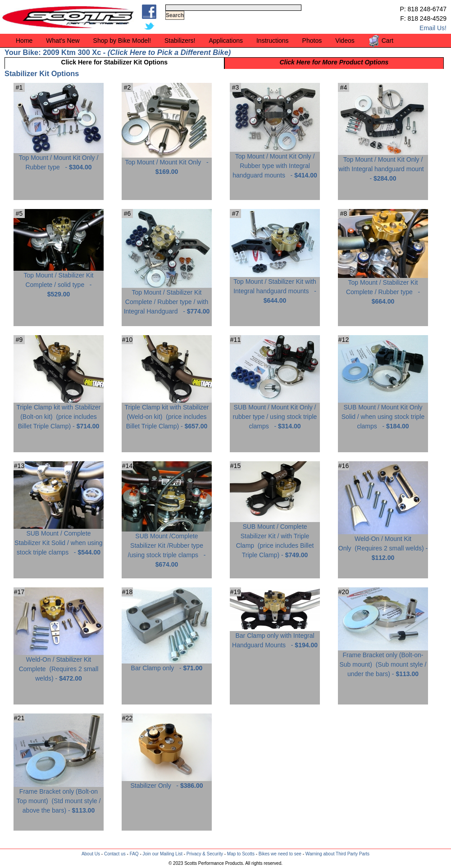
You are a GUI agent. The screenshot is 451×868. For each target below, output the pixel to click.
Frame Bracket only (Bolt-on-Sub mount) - (383, 661)
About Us (91, 854)
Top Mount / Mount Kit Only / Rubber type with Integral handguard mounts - (275, 162)
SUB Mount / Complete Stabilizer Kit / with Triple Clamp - (275, 537)
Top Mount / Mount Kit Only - (167, 164)
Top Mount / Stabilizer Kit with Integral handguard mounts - (275, 288)
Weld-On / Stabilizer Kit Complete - (59, 666)
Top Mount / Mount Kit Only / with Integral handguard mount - (383, 166)
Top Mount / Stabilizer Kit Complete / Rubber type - (383, 289)
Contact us (115, 854)
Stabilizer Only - (167, 782)
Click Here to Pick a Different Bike (169, 52)
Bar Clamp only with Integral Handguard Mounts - (275, 637)
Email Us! (433, 28)
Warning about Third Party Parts (337, 854)
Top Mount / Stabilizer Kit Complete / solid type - (59, 281)
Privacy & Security (205, 854)
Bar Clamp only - (167, 665)
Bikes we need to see (280, 854)
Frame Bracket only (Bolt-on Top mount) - (59, 798)
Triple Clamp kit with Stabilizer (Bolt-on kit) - (59, 413)
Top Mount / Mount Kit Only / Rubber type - (59, 159)
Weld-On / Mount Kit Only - (383, 545)
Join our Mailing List (163, 854)
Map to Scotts (241, 854)
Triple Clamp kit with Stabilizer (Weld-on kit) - (167, 413)
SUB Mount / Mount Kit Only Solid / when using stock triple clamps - (383, 413)
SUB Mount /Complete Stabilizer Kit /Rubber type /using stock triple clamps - (167, 547)
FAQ (134, 854)
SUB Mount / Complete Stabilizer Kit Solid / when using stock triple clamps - (59, 539)
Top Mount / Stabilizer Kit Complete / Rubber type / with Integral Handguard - (167, 298)
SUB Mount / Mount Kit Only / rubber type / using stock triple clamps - (275, 413)
